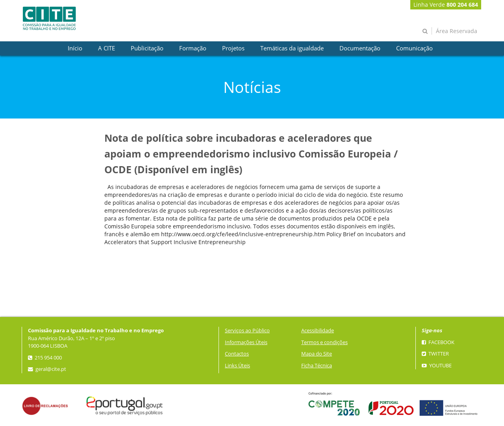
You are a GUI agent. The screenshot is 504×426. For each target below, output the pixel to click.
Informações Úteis (246, 342)
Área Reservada (457, 31)
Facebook (438, 342)
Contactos (237, 354)
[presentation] (75, 48)
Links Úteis (237, 366)
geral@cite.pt (47, 369)
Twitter (435, 354)
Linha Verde (446, 5)
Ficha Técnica (317, 366)
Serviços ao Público (247, 331)
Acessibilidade (318, 331)
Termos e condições (324, 342)
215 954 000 (45, 358)
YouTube (437, 366)
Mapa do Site (317, 354)
